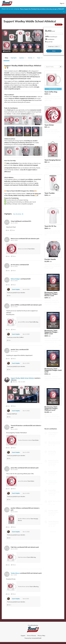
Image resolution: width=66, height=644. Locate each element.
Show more (53, 532)
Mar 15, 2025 (14, 266)
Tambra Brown (15, 573)
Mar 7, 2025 (14, 575)
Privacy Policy (42, 636)
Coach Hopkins (16, 289)
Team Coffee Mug (34, 322)
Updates (22, 58)
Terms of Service (31, 636)
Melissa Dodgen (15, 279)
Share (54, 51)
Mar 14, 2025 (14, 281)
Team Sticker (31, 249)
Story (6, 58)
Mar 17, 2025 (14, 240)
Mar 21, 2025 (14, 223)
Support (23, 636)
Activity (31, 58)
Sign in (62, 3)
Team (40, 58)
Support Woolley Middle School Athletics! (23, 378)
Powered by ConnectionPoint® (33, 638)
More (60, 137)
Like (8, 230)
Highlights (14, 58)
